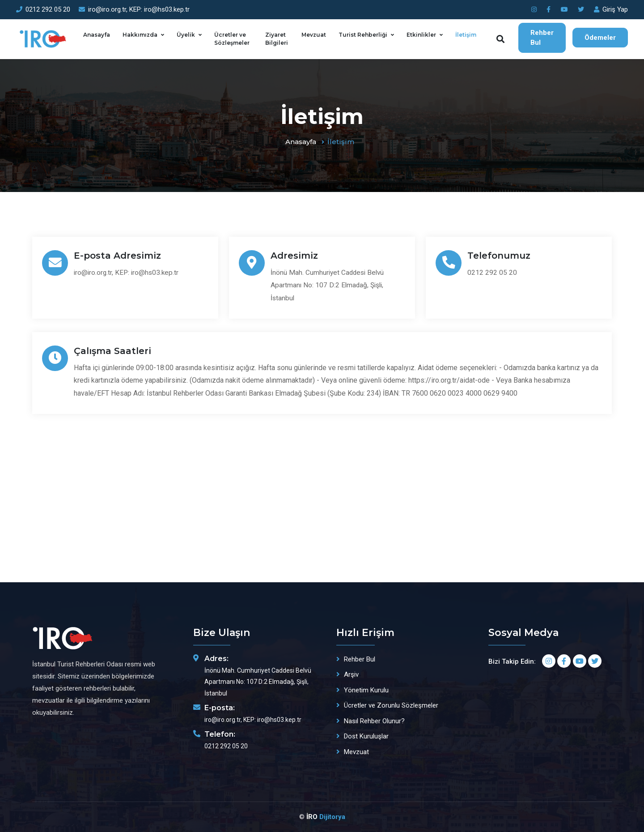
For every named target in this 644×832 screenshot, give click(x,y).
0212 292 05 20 (43, 9)
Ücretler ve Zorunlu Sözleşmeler (391, 705)
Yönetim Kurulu (366, 690)
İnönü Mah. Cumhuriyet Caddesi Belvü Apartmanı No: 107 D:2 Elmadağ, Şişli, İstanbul (332, 285)
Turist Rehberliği (363, 35)
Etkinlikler (421, 35)
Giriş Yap (611, 9)
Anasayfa (97, 35)
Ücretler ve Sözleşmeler (232, 39)
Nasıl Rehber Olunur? (374, 721)
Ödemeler (600, 38)
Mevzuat (314, 35)
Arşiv (351, 674)
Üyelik (186, 35)
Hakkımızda (140, 35)
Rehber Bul (542, 38)
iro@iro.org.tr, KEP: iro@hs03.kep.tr (134, 9)
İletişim (466, 35)
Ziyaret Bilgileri (277, 39)
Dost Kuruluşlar (366, 736)
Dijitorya (332, 817)
